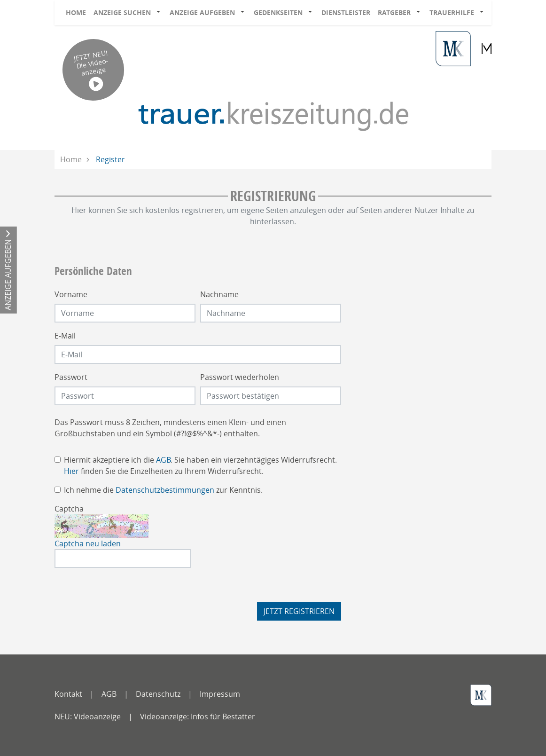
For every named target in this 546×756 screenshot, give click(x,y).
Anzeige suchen (122, 12)
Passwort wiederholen (240, 377)
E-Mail (65, 336)
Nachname (219, 294)
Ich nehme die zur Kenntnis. (163, 490)
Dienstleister (346, 12)
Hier (71, 471)
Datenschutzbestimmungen (165, 490)
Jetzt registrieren (299, 611)
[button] (160, 13)
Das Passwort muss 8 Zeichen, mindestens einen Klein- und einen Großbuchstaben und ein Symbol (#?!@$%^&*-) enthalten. (170, 428)
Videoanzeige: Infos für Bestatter (198, 717)
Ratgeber (394, 12)
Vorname (71, 294)
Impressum (220, 694)
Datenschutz (158, 694)
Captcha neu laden (88, 543)
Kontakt (68, 694)
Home (76, 12)
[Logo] (273, 116)
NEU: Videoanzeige (88, 717)
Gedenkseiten (278, 12)
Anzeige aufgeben (202, 12)
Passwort (71, 377)
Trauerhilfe (452, 12)
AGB (163, 460)
